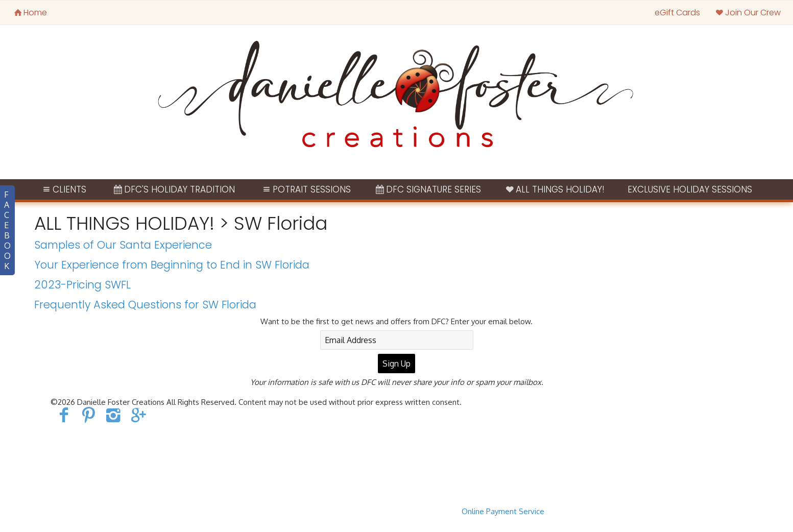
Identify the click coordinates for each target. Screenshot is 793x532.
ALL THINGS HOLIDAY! (555, 189)
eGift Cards (677, 13)
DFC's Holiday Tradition (173, 189)
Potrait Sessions (306, 189)
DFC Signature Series (427, 189)
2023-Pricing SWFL (82, 285)
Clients (64, 189)
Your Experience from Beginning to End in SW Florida (172, 265)
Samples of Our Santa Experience (123, 245)
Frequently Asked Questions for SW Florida (145, 305)
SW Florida (281, 223)
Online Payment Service (503, 511)
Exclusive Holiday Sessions (690, 189)
